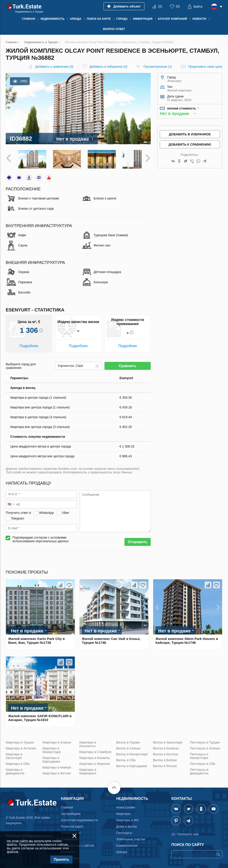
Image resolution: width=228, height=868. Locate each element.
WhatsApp (47, 511)
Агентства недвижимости (79, 818)
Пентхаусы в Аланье (205, 746)
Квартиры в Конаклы (95, 756)
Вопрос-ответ (71, 831)
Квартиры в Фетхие (57, 771)
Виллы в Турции (128, 740)
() (160, 6)
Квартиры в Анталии (21, 746)
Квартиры (123, 812)
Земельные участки (131, 837)
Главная (67, 805)
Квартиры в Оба (17, 762)
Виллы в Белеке (165, 758)
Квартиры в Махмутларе (52, 748)
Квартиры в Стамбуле (95, 750)
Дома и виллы (127, 824)
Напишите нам (188, 832)
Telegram (18, 516)
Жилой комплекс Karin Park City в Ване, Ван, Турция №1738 (36, 639)
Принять (61, 859)
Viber (65, 511)
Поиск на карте (72, 824)
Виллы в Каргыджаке (132, 764)
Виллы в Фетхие (165, 764)
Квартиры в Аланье (57, 740)
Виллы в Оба (126, 758)
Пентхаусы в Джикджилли (199, 769)
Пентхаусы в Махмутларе (199, 754)
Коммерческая (127, 843)
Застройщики (71, 812)
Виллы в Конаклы (166, 746)
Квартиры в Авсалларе (14, 754)
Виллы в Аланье (128, 746)
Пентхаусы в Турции (205, 740)
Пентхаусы (124, 831)
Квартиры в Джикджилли (15, 769)
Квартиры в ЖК (127, 818)
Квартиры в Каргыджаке (51, 758)
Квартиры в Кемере (57, 765)
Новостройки (126, 805)
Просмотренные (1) (158, 67)
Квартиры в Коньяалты (88, 742)
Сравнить (127, 364)
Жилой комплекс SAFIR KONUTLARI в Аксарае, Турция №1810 (40, 716)
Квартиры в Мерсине (95, 762)
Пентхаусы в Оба (202, 762)
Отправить (138, 540)
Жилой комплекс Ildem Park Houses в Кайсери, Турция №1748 (187, 639)
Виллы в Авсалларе (168, 740)
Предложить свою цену (205, 67)
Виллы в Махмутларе (132, 752)
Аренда (122, 850)
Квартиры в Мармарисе (88, 769)
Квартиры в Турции (20, 740)
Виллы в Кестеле (166, 752)
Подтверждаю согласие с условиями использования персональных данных (41, 537)
